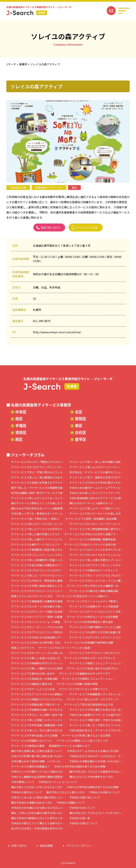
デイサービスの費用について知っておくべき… (83, 741)
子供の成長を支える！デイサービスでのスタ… (96, 730)
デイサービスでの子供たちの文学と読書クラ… (91, 534)
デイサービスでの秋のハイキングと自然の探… (91, 544)
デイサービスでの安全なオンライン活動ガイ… (84, 596)
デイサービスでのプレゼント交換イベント (84, 689)
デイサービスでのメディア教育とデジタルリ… (38, 462)
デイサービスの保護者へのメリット (32, 741)
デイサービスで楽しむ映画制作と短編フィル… (38, 560)
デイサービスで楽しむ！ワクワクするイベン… (38, 575)
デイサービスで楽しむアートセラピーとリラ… (38, 524)
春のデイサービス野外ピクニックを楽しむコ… (38, 503)
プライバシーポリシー (79, 846)
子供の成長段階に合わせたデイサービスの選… (96, 498)
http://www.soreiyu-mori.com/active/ (57, 332)
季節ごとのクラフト (23, 648)
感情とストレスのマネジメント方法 (32, 596)
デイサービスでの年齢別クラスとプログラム (37, 699)
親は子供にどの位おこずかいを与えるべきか (37, 787)
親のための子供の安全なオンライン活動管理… (38, 508)
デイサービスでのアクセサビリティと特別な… (38, 632)
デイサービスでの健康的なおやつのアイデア (85, 673)
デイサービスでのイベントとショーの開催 (36, 622)
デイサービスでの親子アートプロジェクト (35, 544)
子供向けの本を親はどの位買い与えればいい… (38, 808)
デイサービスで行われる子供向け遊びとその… (96, 483)
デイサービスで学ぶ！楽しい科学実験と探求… (96, 462)
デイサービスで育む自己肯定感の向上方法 (89, 704)
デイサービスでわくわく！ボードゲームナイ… (96, 524)
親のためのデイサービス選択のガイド (91, 503)
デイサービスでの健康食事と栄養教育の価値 (37, 601)
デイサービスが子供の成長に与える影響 (34, 735)
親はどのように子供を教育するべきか (91, 777)
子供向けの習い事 (80, 818)
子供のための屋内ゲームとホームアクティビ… (96, 488)
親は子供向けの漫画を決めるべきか (32, 803)
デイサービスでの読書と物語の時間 (77, 684)
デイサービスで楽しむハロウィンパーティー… (96, 467)
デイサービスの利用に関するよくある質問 (86, 735)
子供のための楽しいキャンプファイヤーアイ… (96, 493)
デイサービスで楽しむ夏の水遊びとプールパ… (96, 560)
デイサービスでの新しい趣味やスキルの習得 (37, 668)
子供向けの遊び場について (85, 797)
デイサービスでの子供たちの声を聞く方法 (36, 643)
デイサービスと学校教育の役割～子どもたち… (38, 710)
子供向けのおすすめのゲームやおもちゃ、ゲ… (96, 756)
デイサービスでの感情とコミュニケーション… (89, 679)
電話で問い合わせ (51, 227)
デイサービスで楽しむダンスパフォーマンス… (38, 498)
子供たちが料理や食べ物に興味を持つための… (38, 756)
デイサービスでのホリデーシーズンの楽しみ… (38, 653)
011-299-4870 (42, 321)
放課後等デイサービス (49, 188)
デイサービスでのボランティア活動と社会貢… (38, 612)
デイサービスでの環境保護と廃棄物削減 (92, 539)
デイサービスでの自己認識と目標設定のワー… (38, 565)
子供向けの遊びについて (84, 823)
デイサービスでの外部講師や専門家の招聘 (89, 643)
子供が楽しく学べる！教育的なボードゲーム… (38, 513)
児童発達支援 (18, 188)
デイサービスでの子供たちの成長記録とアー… (38, 637)
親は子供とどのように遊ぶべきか (66, 792)
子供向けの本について (82, 808)
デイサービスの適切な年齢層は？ (30, 766)
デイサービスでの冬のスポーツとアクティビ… (91, 658)
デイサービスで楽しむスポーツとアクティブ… (94, 699)
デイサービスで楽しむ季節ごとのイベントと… (38, 720)
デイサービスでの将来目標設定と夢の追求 (89, 622)
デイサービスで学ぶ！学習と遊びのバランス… (38, 472)
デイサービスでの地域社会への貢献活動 (34, 679)
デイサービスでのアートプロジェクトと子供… (96, 612)
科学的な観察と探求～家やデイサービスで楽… (38, 493)
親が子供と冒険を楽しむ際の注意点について (37, 751)
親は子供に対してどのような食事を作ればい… (96, 772)
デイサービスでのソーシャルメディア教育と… (94, 601)
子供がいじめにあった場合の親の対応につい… (38, 797)
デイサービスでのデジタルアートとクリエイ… (38, 591)
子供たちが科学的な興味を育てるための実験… (81, 766)
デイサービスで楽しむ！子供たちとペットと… (96, 725)
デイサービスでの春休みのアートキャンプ (94, 570)
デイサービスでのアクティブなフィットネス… (96, 565)
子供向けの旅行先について (27, 792)
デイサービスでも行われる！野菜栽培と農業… (38, 581)
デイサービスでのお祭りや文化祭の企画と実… (96, 632)
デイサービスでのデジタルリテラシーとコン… (96, 637)
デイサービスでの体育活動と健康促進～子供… (38, 725)
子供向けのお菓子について (104, 792)
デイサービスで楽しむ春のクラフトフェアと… (38, 539)
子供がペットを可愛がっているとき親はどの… (38, 772)
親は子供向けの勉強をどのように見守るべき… (38, 818)
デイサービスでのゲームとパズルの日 (33, 689)
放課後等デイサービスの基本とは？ (69, 746)
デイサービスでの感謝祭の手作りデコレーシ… (38, 663)
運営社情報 (46, 846)
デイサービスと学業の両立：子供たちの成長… (96, 720)
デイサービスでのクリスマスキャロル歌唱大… (38, 694)
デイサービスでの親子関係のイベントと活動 (95, 627)
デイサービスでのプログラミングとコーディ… (38, 467)
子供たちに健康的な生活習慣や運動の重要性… (38, 777)
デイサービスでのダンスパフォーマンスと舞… (96, 581)
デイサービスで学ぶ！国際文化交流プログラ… (96, 477)
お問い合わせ (19, 846)
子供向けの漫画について (71, 803)
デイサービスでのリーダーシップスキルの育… (38, 627)
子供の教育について (23, 782)
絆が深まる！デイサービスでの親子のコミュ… (96, 472)
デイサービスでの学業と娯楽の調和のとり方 (37, 586)
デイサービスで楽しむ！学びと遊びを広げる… (38, 730)
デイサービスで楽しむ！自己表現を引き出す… (38, 477)
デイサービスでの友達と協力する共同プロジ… (94, 668)
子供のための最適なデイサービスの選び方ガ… (96, 715)
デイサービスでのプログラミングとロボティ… (38, 570)
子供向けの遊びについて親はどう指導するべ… (38, 823)
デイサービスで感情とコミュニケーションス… (96, 663)
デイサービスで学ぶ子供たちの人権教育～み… (94, 586)
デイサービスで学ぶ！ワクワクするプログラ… (96, 575)
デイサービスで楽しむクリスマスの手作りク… (38, 529)
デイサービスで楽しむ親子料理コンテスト (36, 534)
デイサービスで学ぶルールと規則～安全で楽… (38, 715)
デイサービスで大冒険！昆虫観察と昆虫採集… (92, 519)
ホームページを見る (87, 227)
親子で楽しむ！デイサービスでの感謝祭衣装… (38, 488)
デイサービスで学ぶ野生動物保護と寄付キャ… (96, 529)
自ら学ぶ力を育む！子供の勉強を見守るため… (38, 828)
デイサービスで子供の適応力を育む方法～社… (96, 710)
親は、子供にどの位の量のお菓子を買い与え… (38, 813)
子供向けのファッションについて (58, 782)
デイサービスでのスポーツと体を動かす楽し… (38, 606)
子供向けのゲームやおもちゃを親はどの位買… (94, 751)
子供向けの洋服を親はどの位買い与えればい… (96, 761)
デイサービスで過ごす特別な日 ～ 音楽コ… (36, 519)
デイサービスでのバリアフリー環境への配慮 (37, 617)
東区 (74, 188)
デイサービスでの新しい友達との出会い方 (36, 658)
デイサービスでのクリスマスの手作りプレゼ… (96, 550)
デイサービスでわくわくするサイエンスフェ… (96, 555)
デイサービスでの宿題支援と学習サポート (36, 704)
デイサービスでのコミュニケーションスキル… (38, 555)
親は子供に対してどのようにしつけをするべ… (96, 813)
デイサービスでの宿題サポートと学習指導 (94, 606)
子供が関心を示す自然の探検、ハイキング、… (38, 761)
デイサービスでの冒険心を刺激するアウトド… (38, 483)
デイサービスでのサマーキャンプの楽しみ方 (95, 513)
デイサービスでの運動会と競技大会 (32, 684)
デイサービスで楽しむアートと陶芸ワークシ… (96, 508)
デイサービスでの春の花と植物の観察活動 (94, 591)
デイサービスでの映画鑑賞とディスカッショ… (96, 694)
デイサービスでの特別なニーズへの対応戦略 (92, 617)
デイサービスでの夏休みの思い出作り (33, 673)
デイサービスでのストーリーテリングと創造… (66, 648)
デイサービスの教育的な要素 (28, 746)
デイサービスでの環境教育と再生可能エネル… (38, 550)
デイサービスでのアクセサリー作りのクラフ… (96, 653)
